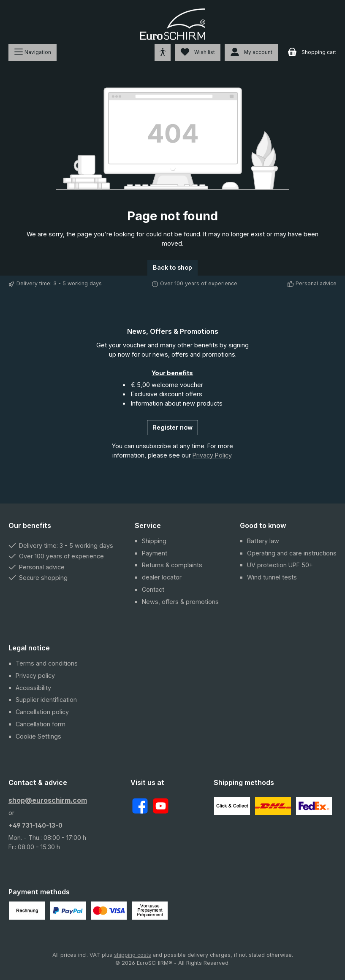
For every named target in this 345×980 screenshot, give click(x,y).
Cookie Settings (38, 736)
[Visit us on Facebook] (140, 806)
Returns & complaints (172, 565)
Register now (172, 427)
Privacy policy (35, 675)
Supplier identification (46, 700)
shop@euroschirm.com (48, 800)
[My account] (251, 52)
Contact (153, 589)
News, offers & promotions (180, 602)
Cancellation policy (42, 712)
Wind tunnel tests (272, 577)
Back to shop (172, 267)
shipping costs (133, 955)
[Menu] (33, 52)
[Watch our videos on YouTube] (161, 806)
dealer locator (162, 577)
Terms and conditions (47, 663)
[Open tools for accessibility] (163, 52)
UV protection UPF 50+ (280, 565)
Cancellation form (41, 724)
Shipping (154, 541)
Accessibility (33, 688)
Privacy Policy (212, 455)
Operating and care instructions (292, 553)
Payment (155, 553)
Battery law (263, 541)
